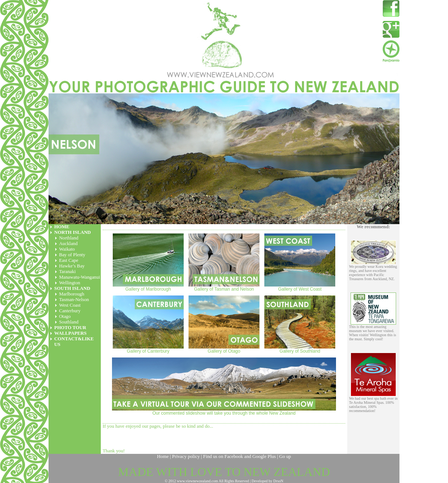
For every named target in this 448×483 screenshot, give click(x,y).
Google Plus (264, 456)
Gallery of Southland (300, 325)
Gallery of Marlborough (148, 263)
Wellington (70, 283)
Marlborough (72, 294)
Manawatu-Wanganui (80, 277)
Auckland (68, 244)
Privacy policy (186, 456)
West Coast (70, 305)
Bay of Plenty (72, 255)
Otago (65, 316)
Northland (69, 238)
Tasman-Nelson (74, 300)
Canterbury (70, 311)
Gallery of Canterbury (148, 325)
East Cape (69, 260)
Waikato (67, 249)
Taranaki (67, 272)
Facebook (234, 456)
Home (163, 456)
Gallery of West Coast (300, 263)
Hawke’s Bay (72, 266)
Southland (69, 322)
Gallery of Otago (224, 325)
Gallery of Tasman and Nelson (224, 263)
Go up (285, 456)
